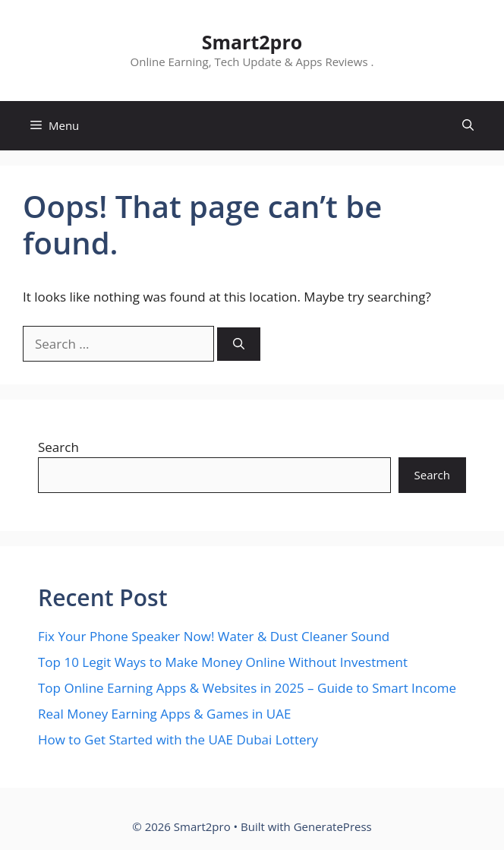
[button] (468, 126)
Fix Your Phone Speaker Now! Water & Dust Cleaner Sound (214, 636)
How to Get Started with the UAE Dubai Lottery (178, 739)
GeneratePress (333, 826)
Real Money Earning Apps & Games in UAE (164, 714)
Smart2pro (252, 42)
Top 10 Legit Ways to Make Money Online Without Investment (223, 662)
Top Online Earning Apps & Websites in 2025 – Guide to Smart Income (247, 688)
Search (58, 447)
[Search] (239, 344)
